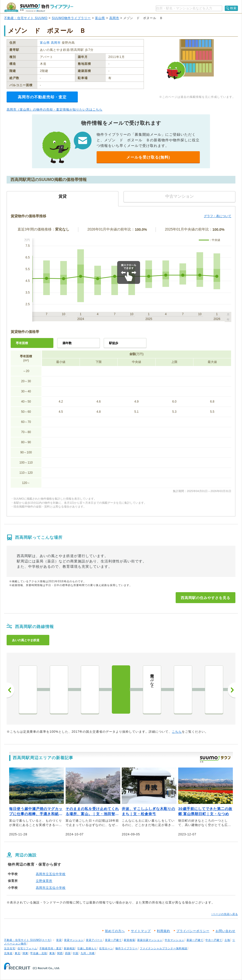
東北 (18, 953)
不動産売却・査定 (51, 948)
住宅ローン (106, 948)
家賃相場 (129, 940)
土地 (227, 940)
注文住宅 (10, 948)
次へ (232, 690)
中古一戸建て (214, 940)
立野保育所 (44, 881)
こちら (177, 732)
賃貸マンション (74, 940)
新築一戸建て (195, 940)
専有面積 (22, 343)
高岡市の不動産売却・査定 (42, 97)
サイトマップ (141, 931)
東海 (52, 953)
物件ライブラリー (127, 948)
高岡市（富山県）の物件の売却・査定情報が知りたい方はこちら (55, 110)
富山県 (100, 18)
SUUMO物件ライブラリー (71, 18)
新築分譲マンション (150, 940)
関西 (60, 953)
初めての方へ (115, 931)
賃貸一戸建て (113, 940)
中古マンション (175, 940)
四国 (68, 953)
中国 (75, 953)
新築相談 (69, 948)
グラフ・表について (218, 216)
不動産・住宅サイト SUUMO (26, 18)
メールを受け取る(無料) (148, 157)
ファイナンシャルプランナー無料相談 (164, 948)
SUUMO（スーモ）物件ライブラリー (39, 7)
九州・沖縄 (88, 953)
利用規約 (163, 931)
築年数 (67, 343)
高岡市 (114, 18)
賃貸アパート (94, 940)
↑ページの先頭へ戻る (225, 914)
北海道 (8, 953)
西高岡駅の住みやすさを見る (206, 598)
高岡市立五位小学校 (51, 888)
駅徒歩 (114, 343)
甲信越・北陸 (39, 953)
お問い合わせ (225, 931)
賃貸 (59, 940)
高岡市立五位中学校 (51, 874)
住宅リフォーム (27, 948)
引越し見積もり (87, 948)
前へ (10, 690)
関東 (25, 953)
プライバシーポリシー (193, 931)
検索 (233, 8)
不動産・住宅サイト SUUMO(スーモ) (28, 940)
